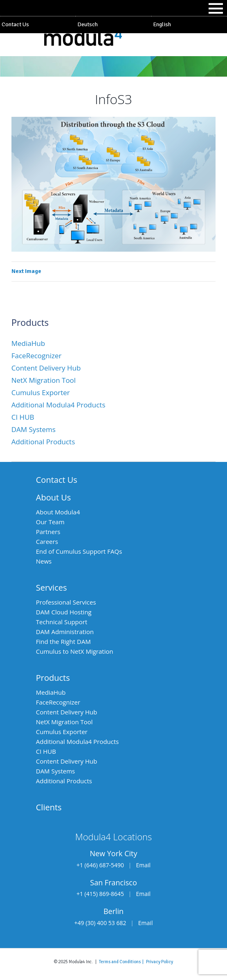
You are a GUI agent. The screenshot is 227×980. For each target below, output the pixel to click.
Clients (49, 807)
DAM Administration (65, 632)
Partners (48, 532)
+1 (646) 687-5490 (100, 865)
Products (53, 678)
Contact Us (15, 24)
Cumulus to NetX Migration (75, 651)
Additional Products (43, 442)
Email (143, 865)
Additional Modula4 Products (58, 405)
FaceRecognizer (37, 356)
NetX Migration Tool (44, 380)
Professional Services (66, 602)
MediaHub (28, 343)
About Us (54, 497)
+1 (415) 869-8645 (100, 894)
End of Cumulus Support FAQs (79, 551)
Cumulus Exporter (41, 392)
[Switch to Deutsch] (113, 25)
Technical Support (62, 622)
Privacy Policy (160, 962)
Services (52, 588)
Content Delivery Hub (46, 368)
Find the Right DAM (63, 641)
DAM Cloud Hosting (64, 612)
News (44, 561)
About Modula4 (58, 512)
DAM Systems (34, 429)
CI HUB (23, 417)
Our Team (50, 522)
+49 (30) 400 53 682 (100, 923)
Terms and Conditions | (122, 962)
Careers (47, 541)
